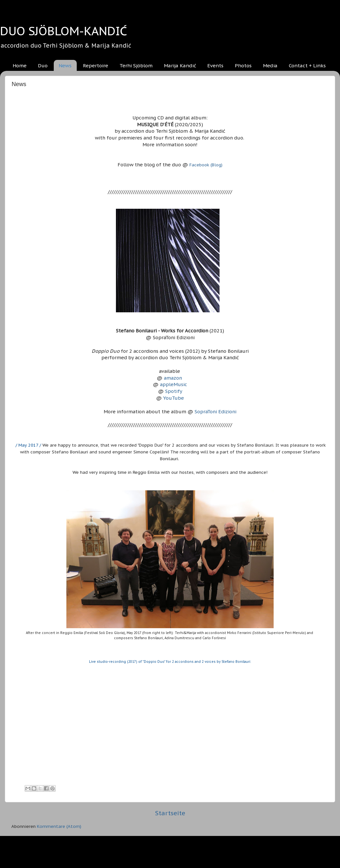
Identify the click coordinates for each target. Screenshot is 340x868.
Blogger (205, 852)
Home (20, 66)
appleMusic (174, 384)
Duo (43, 66)
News (65, 66)
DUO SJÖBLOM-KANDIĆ (63, 31)
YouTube (174, 398)
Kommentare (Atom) (59, 826)
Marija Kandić (180, 66)
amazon (173, 378)
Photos (243, 66)
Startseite (170, 813)
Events (215, 66)
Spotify (174, 391)
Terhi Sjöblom (136, 66)
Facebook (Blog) (206, 165)
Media (270, 66)
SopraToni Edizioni (215, 412)
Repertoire (96, 66)
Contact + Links (307, 66)
